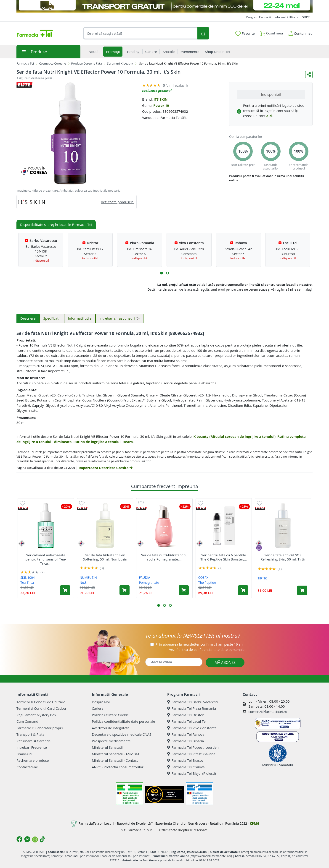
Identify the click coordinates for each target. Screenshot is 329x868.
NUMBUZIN (88, 577)
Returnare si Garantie (34, 741)
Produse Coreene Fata (87, 63)
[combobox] (140, 33)
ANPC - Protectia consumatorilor (118, 767)
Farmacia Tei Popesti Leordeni (193, 747)
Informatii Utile (285, 17)
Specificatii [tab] (52, 318)
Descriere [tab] (28, 318)
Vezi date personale (207, 649)
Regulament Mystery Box (36, 715)
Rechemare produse (33, 760)
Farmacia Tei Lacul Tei (187, 721)
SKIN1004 (28, 577)
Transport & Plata (30, 734)
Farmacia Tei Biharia (186, 741)
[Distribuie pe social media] (309, 75)
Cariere (98, 708)
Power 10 (161, 105)
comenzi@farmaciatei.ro (268, 712)
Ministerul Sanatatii (107, 747)
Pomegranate (149, 583)
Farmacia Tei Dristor (185, 715)
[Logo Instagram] (35, 839)
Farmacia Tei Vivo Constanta (192, 728)
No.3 (83, 583)
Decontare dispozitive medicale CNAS (122, 734)
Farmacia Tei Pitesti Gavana (191, 754)
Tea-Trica (27, 583)
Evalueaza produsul (157, 91)
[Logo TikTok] (42, 839)
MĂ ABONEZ (225, 662)
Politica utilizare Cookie (110, 715)
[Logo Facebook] (19, 839)
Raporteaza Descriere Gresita (105, 468)
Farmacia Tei (25, 63)
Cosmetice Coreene (53, 63)
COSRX (203, 577)
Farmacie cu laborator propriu (40, 728)
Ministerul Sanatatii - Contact (115, 760)
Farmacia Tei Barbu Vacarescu (193, 702)
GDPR (306, 17)
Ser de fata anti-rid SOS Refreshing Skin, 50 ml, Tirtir (283, 557)
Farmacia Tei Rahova (186, 734)
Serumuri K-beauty (120, 63)
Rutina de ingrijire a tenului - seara (103, 442)
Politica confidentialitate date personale (123, 721)
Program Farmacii (259, 17)
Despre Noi (101, 702)
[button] (162, 273)
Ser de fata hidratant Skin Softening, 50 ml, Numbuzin (105, 557)
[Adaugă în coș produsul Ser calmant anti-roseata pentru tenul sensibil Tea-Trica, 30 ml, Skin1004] (65, 590)
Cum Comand (27, 721)
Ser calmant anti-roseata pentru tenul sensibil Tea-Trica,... (46, 559)
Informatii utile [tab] (80, 318)
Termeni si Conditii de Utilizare (41, 702)
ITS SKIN (161, 99)
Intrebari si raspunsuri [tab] (119, 318)
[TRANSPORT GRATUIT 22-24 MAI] (164, 6)
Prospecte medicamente (111, 741)
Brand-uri (24, 754)
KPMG (254, 823)
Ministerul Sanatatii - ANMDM (115, 754)
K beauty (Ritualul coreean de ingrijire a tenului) (234, 436)
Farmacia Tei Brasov (185, 760)
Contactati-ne (27, 767)
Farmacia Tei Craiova (186, 767)
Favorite (245, 34)
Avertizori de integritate (111, 728)
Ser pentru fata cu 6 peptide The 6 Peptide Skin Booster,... (224, 557)
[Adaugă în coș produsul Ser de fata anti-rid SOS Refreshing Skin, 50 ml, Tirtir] (302, 590)
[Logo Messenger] (27, 839)
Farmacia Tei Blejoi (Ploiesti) (192, 773)
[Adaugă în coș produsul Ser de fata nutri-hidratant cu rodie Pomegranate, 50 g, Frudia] (184, 590)
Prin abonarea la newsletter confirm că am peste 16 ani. (200, 644)
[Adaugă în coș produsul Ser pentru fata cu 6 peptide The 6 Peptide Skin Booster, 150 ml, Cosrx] (243, 590)
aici (269, 116)
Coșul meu (272, 32)
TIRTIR (262, 578)
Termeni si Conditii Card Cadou (41, 708)
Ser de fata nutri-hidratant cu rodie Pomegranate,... (164, 557)
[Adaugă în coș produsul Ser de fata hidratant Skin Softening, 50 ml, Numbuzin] (125, 590)
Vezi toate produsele (117, 202)
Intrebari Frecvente (32, 747)
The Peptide (207, 583)
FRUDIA (145, 577)
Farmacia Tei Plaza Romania (192, 708)
